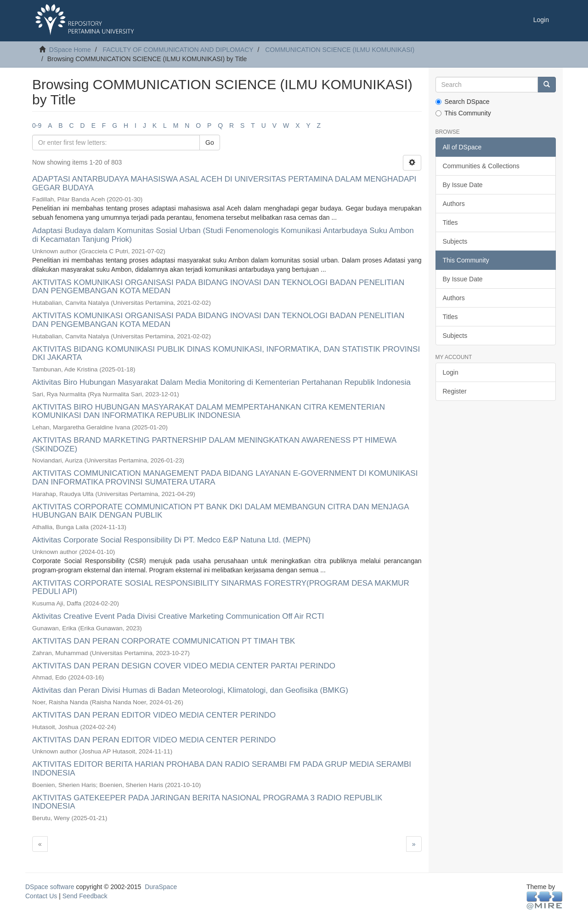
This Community (463, 113)
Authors (454, 204)
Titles (450, 222)
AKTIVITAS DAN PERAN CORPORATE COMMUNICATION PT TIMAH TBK (164, 641)
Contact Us (41, 896)
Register (455, 391)
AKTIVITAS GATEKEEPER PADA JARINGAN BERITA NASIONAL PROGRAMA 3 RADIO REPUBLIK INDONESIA (207, 802)
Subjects (455, 241)
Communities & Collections (481, 166)
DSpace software (50, 887)
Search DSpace (463, 102)
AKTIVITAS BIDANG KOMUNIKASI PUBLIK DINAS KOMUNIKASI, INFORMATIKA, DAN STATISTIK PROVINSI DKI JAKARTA (226, 354)
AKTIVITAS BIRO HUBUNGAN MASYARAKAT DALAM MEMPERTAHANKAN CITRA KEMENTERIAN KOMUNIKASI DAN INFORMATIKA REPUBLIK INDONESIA (209, 411)
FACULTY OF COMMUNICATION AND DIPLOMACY (178, 50)
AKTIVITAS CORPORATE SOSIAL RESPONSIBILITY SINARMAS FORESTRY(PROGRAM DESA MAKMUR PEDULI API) (221, 587)
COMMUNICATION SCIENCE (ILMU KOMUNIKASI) (340, 50)
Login (451, 372)
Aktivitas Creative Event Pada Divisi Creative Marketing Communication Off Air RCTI (178, 616)
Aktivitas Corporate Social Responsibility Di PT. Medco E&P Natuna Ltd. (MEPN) (171, 540)
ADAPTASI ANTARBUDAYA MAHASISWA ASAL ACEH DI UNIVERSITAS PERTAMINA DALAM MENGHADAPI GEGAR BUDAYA (224, 183)
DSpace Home (70, 50)
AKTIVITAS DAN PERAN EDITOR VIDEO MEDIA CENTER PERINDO (154, 715)
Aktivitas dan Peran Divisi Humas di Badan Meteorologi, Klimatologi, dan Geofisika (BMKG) (190, 690)
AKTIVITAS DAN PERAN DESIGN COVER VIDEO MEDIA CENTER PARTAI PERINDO (184, 666)
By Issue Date (463, 185)
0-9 (37, 125)
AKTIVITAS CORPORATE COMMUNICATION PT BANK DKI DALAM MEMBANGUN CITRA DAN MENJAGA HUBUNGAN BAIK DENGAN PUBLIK (220, 511)
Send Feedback (85, 896)
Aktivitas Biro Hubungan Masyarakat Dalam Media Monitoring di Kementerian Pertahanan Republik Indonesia (221, 382)
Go (210, 143)
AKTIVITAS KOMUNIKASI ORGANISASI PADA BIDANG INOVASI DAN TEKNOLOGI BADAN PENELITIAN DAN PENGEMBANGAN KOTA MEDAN (218, 287)
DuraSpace (161, 887)
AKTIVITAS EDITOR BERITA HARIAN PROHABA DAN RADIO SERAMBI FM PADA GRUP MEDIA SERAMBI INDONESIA (222, 769)
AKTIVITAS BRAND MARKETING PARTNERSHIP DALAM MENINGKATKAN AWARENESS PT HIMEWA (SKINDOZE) (214, 445)
